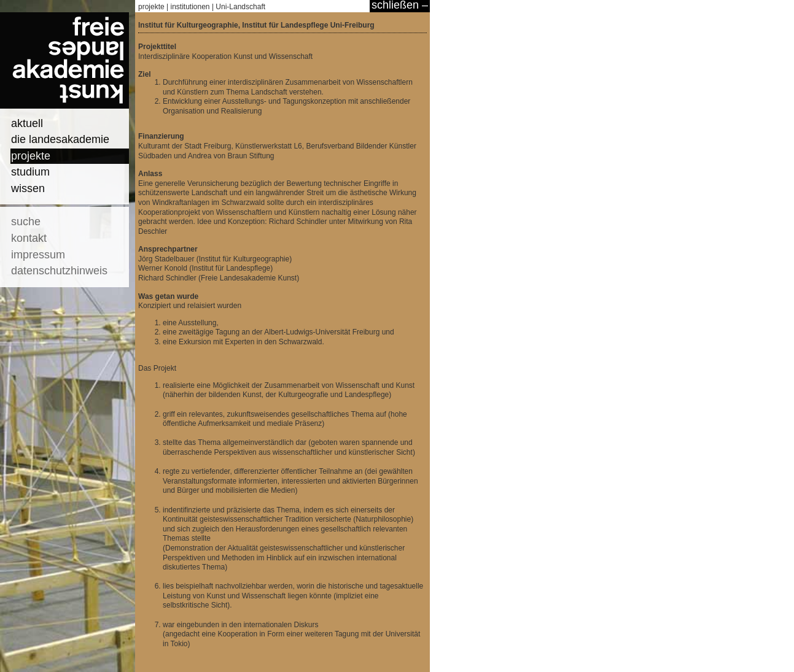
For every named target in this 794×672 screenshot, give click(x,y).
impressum (38, 255)
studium (30, 172)
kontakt (29, 238)
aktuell (27, 123)
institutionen (190, 7)
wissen (28, 188)
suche (26, 222)
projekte (31, 156)
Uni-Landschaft (240, 7)
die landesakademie (60, 139)
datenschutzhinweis (59, 271)
